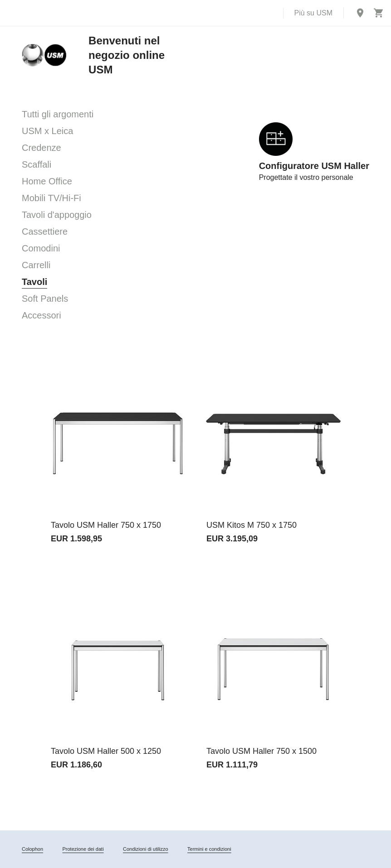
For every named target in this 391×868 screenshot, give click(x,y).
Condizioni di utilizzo (146, 849)
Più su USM (313, 13)
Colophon (32, 849)
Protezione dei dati (83, 849)
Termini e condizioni (209, 849)
